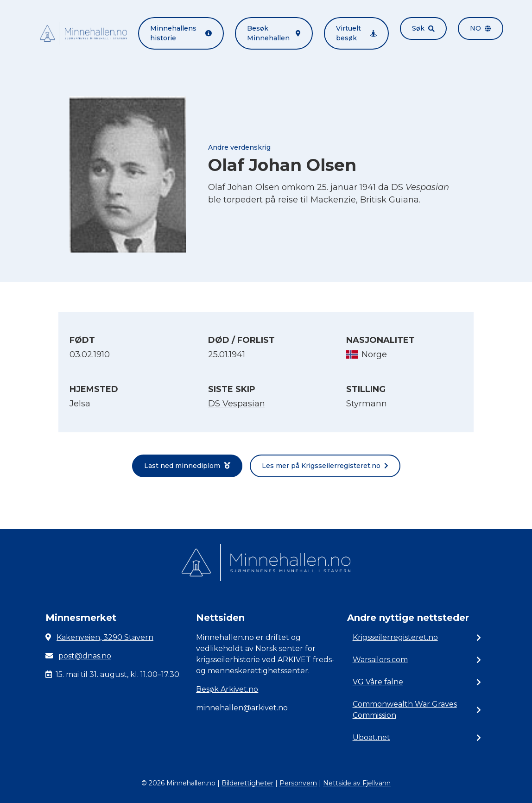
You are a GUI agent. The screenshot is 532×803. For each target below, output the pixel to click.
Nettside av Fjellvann (357, 783)
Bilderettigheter (247, 783)
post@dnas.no (85, 656)
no (481, 28)
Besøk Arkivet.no (227, 689)
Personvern (298, 783)
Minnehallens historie (181, 33)
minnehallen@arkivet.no (242, 708)
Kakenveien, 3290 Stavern (105, 637)
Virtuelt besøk (356, 33)
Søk (423, 28)
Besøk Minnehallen (274, 33)
